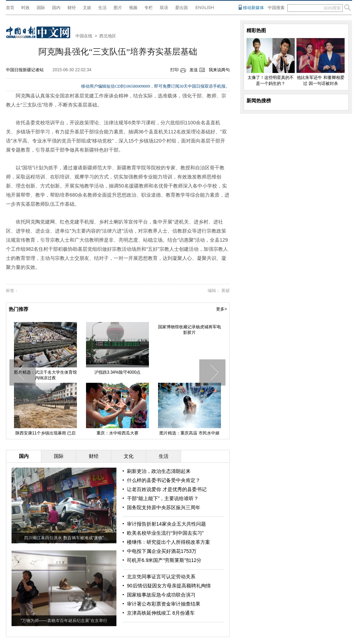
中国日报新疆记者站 (25, 70)
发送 (194, 70)
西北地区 (108, 36)
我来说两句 (219, 70)
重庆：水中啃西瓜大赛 (117, 433)
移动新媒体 (253, 8)
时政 (26, 8)
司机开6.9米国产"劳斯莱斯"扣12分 (164, 560)
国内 (56, 8)
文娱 (87, 8)
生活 (102, 8)
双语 (164, 8)
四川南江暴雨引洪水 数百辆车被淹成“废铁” (64, 538)
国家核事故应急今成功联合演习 (161, 595)
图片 (118, 8)
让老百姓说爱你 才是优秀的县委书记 (167, 489)
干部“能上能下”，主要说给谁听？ (163, 498)
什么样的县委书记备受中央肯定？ (164, 480)
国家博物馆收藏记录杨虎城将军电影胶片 (189, 330)
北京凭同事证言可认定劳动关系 (161, 577)
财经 (72, 8)
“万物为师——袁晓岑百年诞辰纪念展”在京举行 (64, 621)
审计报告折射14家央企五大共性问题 (166, 524)
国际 (41, 8)
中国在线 (84, 36)
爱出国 (181, 8)
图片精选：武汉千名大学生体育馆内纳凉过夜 (45, 375)
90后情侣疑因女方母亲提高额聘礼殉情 (169, 586)
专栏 (149, 8)
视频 (133, 8)
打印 (174, 70)
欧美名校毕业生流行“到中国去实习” (165, 533)
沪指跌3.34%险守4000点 (118, 372)
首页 (10, 8)
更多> (221, 309)
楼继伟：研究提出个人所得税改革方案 (169, 542)
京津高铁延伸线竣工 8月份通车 (161, 613)
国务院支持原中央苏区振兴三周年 (164, 507)
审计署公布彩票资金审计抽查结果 (164, 604)
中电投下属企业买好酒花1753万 (162, 551)
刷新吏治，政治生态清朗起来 (159, 471)
